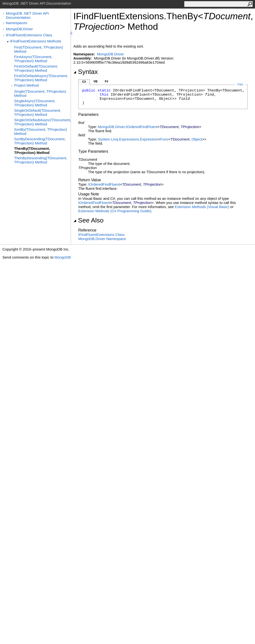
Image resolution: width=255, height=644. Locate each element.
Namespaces (17, 23)
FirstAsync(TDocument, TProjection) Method (33, 59)
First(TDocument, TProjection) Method (39, 49)
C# (84, 82)
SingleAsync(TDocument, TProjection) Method (35, 103)
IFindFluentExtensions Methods (36, 41)
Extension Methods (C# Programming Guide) (115, 211)
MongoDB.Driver (19, 29)
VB (95, 81)
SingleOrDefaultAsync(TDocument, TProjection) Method (42, 122)
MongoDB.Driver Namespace (102, 239)
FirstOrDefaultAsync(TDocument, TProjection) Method (41, 78)
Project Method (26, 85)
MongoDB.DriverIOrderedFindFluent (128, 127)
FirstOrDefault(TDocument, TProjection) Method (36, 68)
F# (107, 81)
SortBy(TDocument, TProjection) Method (40, 131)
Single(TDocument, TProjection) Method (40, 93)
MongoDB (63, 257)
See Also (88, 220)
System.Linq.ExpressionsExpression (128, 139)
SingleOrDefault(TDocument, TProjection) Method (38, 112)
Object (197, 139)
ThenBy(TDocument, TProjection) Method (32, 151)
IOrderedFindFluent (104, 184)
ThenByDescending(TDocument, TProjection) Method (41, 160)
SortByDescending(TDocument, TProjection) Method (40, 141)
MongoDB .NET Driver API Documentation (27, 15)
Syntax (86, 72)
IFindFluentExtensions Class (29, 35)
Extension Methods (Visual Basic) (202, 207)
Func (164, 139)
